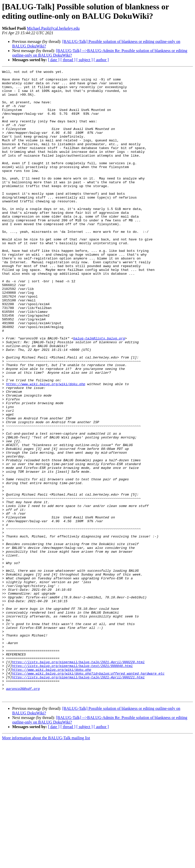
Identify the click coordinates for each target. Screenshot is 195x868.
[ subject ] (85, 60)
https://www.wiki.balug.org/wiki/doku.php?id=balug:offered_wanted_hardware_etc (88, 794)
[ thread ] (68, 60)
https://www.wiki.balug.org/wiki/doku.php (46, 447)
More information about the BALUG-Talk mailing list (46, 864)
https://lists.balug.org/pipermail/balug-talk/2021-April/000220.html (78, 781)
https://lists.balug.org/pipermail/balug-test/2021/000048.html (72, 785)
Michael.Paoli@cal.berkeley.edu (53, 28)
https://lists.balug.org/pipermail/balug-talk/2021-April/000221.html (78, 799)
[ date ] (54, 60)
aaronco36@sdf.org (23, 813)
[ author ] (101, 60)
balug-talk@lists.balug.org (99, 392)
